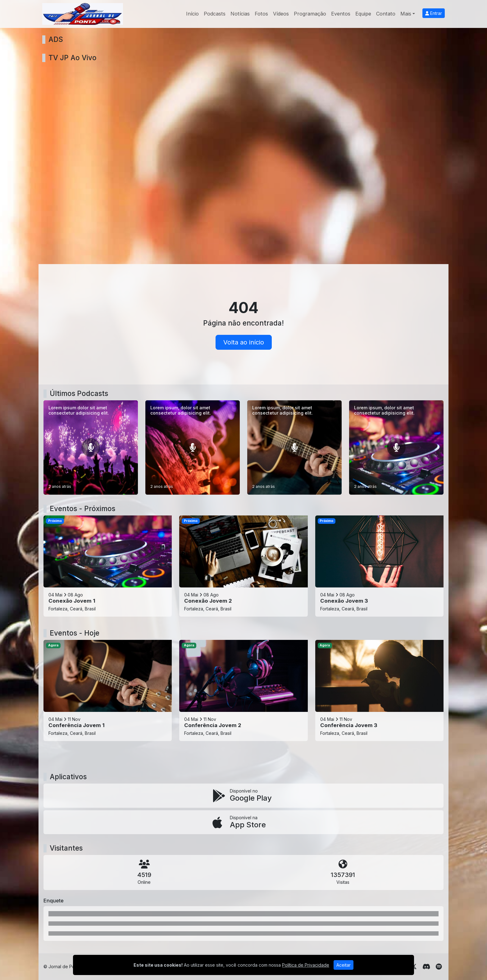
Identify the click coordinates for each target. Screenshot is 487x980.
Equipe (363, 14)
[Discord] (426, 967)
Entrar (434, 13)
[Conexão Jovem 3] (379, 566)
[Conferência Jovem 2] (243, 690)
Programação (310, 14)
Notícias (240, 14)
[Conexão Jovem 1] (108, 566)
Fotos (261, 14)
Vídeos (281, 14)
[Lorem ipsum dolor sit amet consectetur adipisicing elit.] (91, 447)
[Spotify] (439, 967)
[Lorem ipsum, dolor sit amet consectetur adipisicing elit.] (193, 447)
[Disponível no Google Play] (243, 796)
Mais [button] (406, 14)
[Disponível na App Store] (243, 822)
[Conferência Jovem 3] (379, 690)
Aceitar (344, 965)
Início (192, 14)
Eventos (341, 14)
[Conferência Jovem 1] (108, 690)
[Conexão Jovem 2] (243, 566)
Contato (386, 14)
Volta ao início (244, 342)
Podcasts (215, 14)
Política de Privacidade (306, 965)
